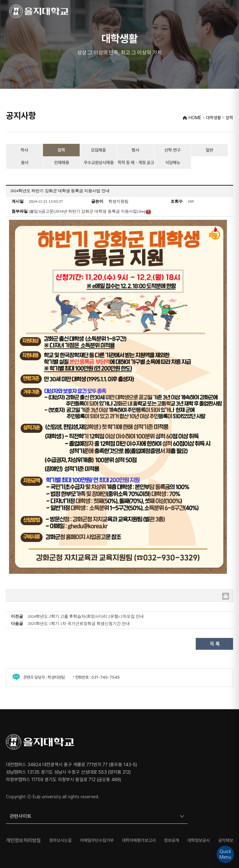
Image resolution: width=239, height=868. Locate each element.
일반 (209, 150)
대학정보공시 (199, 840)
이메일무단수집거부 (97, 840)
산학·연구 (172, 150)
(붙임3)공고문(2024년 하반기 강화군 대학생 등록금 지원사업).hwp (90, 211)
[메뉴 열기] (224, 11)
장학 (61, 150)
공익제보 (226, 840)
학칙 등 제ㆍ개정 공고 (136, 163)
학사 (24, 150)
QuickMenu (225, 854)
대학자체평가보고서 (139, 840)
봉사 (25, 163)
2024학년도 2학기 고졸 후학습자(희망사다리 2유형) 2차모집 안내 (86, 616)
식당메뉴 (173, 163)
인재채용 (62, 163)
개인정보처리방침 (23, 841)
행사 (135, 150)
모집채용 (98, 150)
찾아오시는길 (60, 840)
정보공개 (171, 840)
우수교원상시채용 (99, 163)
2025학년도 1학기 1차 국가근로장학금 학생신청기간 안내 (79, 623)
